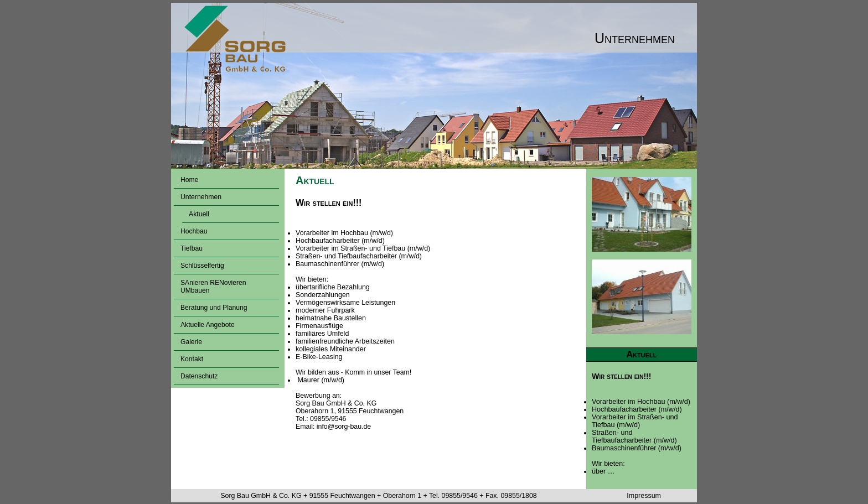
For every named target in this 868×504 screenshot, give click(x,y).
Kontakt (192, 359)
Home (189, 180)
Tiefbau (192, 248)
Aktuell (199, 214)
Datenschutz (199, 376)
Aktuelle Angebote (208, 325)
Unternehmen (201, 197)
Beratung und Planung (214, 308)
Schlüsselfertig (202, 266)
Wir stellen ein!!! (622, 376)
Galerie (191, 342)
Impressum (644, 496)
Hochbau (194, 231)
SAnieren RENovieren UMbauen (213, 287)
